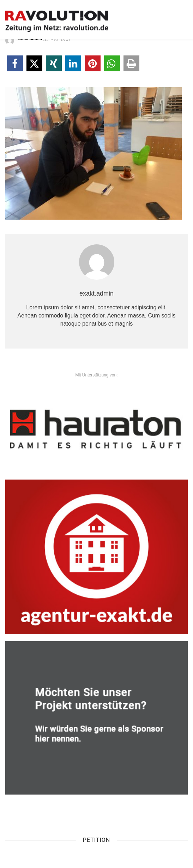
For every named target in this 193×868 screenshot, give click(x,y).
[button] (15, 63)
